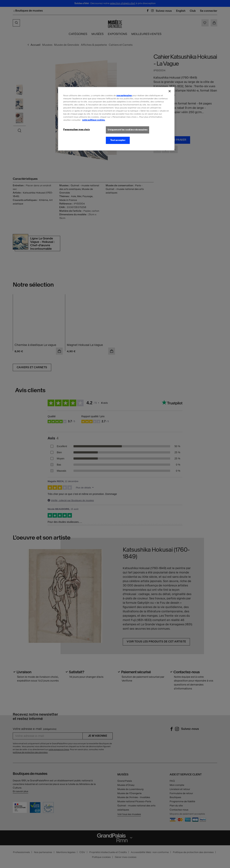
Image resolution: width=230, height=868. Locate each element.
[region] (116, 119)
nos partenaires (124, 95)
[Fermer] (170, 91)
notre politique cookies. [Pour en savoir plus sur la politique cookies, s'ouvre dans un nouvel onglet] (94, 120)
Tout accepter (118, 140)
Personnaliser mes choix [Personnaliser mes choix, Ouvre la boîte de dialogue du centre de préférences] (76, 130)
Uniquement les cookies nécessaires (127, 130)
